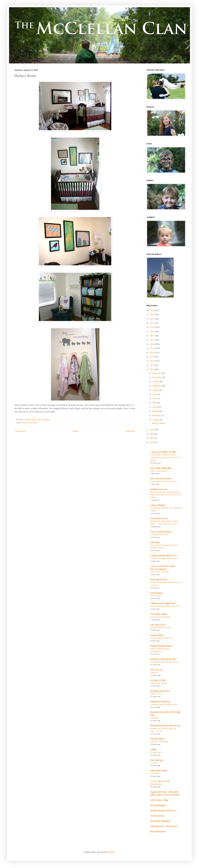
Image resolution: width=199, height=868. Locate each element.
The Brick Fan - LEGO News (164, 826)
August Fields (157, 635)
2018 (152, 336)
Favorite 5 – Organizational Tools (164, 558)
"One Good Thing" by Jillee (163, 452)
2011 (152, 365)
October (156, 382)
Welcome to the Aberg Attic (163, 659)
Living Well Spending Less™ (164, 556)
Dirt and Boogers (158, 805)
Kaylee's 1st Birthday (159, 741)
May (155, 403)
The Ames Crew (158, 625)
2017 (152, 340)
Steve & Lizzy (157, 670)
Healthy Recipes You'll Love (163, 811)
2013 (152, 357)
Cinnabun (154, 718)
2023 (152, 314)
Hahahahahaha (156, 784)
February (157, 415)
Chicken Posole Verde (159, 534)
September (157, 386)
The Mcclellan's (158, 739)
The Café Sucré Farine (161, 479)
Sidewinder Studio (159, 771)
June (155, 398)
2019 (152, 331)
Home (76, 431)
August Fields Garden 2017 (162, 638)
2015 (152, 348)
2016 (152, 344)
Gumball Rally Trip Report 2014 (164, 704)
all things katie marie (160, 691)
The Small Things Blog (161, 468)
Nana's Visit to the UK (160, 572)
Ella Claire (155, 542)
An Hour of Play (158, 680)
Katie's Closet (156, 694)
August (156, 390)
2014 (152, 353)
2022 (152, 319)
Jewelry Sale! (156, 596)
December (157, 373)
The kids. (154, 672)
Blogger (111, 852)
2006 (152, 442)
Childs (153, 749)
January (156, 420)
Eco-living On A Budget (160, 617)
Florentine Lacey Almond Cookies (165, 662)
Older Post (130, 431)
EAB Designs (156, 593)
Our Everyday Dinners (161, 532)
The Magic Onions (159, 614)
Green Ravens (157, 816)
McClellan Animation (160, 821)
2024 (152, 310)
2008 (152, 434)
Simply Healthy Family (161, 646)
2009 (152, 430)
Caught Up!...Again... (159, 683)
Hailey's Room (158, 423)
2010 (152, 369)
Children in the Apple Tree (163, 603)
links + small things (158, 471)
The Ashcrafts (157, 760)
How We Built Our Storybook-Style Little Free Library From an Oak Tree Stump (166, 495)
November (157, 377)
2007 (152, 438)
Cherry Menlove (158, 505)
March (156, 411)
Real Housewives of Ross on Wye (166, 726)
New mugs (155, 773)
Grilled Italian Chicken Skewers (164, 481)
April (155, 407)
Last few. (154, 763)
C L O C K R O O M (160, 781)
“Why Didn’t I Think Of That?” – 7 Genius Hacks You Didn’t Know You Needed (166, 457)
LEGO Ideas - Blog (159, 800)
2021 (152, 323)
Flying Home (156, 752)
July (155, 394)
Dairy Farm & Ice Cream (161, 627)
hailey (35, 423)
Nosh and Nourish (159, 580)
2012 (152, 361)
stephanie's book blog (160, 702)
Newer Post (20, 431)
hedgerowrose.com (159, 489)
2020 (152, 327)
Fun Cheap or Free (159, 518)
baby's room (27, 423)
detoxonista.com (158, 831)
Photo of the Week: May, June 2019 (165, 606)
